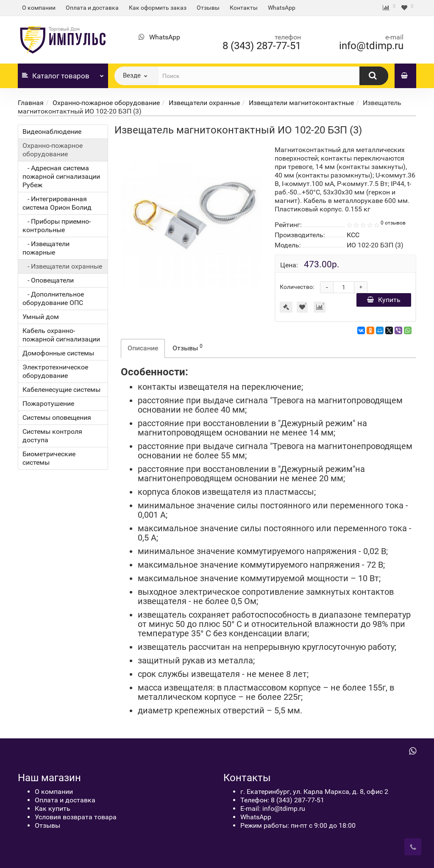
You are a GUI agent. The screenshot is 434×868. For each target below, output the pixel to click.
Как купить (53, 808)
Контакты (244, 8)
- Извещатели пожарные (46, 248)
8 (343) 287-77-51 (262, 46)
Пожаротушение (48, 403)
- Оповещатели (48, 280)
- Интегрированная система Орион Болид (57, 203)
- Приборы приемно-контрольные (57, 226)
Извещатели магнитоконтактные (301, 103)
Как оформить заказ (158, 8)
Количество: (297, 287)
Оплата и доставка (92, 8)
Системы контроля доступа (52, 436)
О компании (39, 8)
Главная (31, 103)
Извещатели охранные (204, 103)
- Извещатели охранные (62, 266)
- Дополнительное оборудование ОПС (53, 298)
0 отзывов (393, 223)
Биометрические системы (49, 458)
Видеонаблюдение (52, 132)
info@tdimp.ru (371, 46)
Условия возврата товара (76, 817)
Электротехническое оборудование (55, 371)
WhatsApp (282, 8)
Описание (143, 348)
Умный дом (41, 317)
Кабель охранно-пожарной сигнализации (61, 335)
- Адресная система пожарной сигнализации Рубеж (61, 176)
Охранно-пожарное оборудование (106, 103)
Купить (384, 300)
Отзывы (208, 8)
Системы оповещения (57, 417)
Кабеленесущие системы (61, 390)
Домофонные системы (58, 353)
